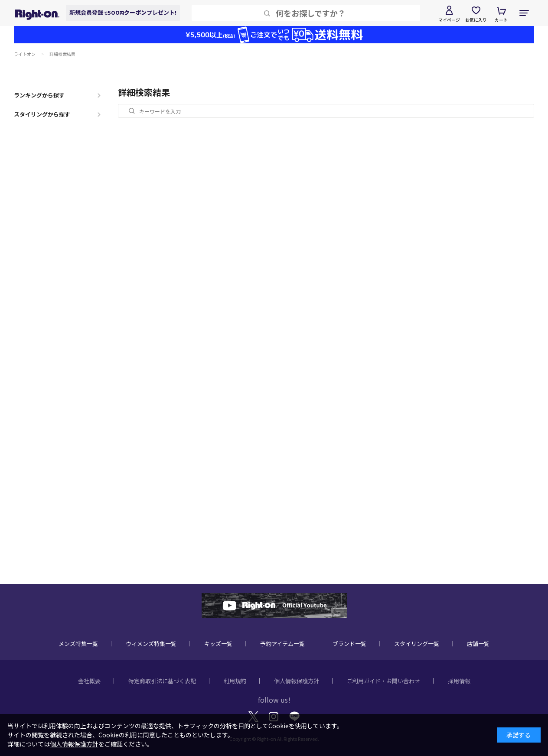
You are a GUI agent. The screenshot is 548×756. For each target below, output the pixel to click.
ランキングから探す (39, 95)
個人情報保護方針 (297, 681)
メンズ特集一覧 (78, 644)
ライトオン (25, 54)
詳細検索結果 (62, 54)
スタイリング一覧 (417, 644)
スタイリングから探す (42, 114)
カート (501, 20)
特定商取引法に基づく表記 (162, 681)
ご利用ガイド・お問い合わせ (383, 681)
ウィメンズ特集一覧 (151, 644)
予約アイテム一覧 (282, 644)
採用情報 (459, 681)
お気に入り (476, 20)
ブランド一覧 (349, 644)
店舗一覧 (478, 644)
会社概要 (89, 681)
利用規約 (235, 681)
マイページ (449, 20)
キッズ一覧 (218, 644)
